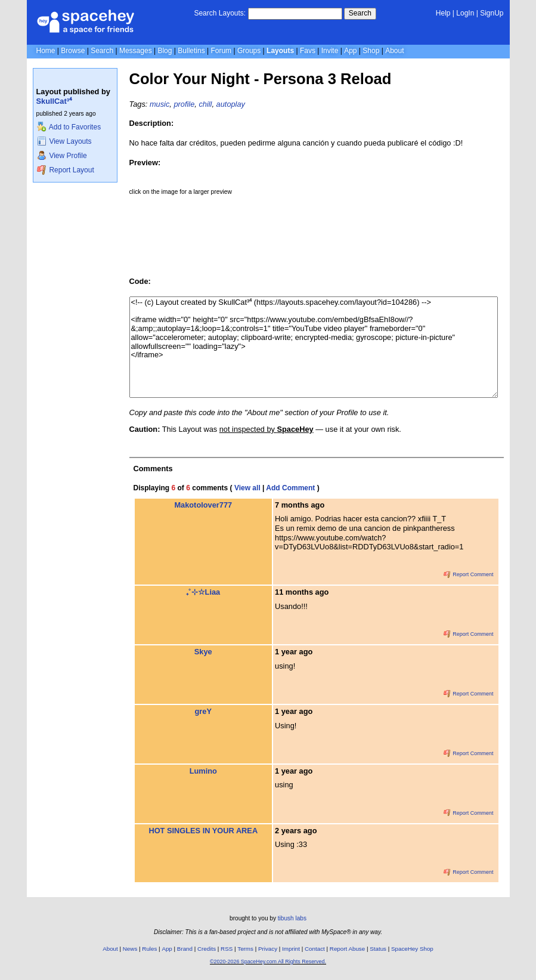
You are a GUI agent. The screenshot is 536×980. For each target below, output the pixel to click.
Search (360, 13)
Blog (165, 51)
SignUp (492, 13)
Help (443, 13)
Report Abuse (347, 949)
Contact (315, 949)
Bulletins (191, 51)
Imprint (291, 949)
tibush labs (292, 918)
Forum (221, 51)
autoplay (231, 104)
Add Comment (290, 488)
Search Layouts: (220, 13)
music (159, 104)
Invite (330, 51)
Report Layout (66, 170)
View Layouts (64, 141)
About (394, 51)
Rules (149, 949)
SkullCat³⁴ (54, 101)
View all (247, 488)
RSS (227, 949)
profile (184, 104)
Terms (245, 949)
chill (205, 104)
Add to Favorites (69, 127)
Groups (249, 51)
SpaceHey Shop (412, 949)
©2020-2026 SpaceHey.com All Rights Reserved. (268, 962)
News (130, 949)
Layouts (280, 51)
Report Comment (469, 574)
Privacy (268, 949)
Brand (185, 949)
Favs (308, 51)
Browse (73, 51)
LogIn (465, 13)
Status (378, 949)
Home (46, 51)
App (350, 51)
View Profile (62, 156)
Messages (136, 51)
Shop (371, 51)
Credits (207, 949)
